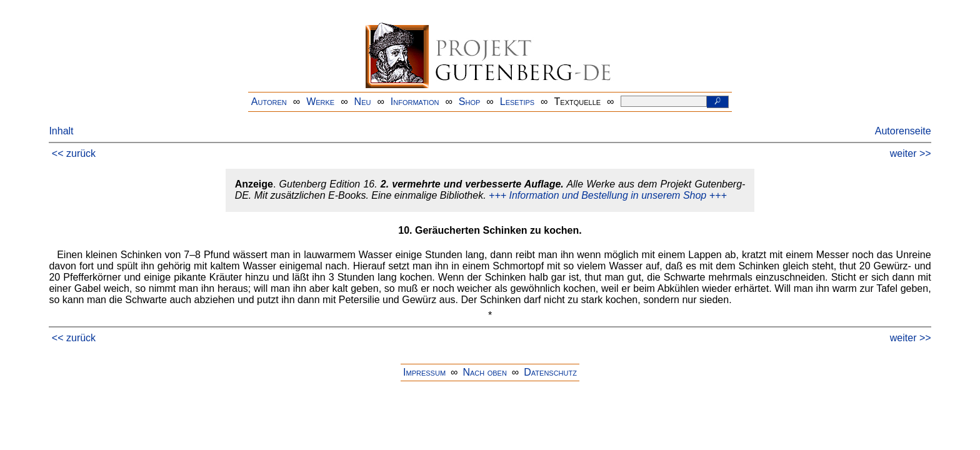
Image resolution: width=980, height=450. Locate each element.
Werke (320, 102)
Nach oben (484, 372)
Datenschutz (550, 372)
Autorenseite (903, 131)
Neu (363, 102)
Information (415, 102)
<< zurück (74, 153)
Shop (470, 102)
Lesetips (517, 102)
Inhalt (61, 131)
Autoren (269, 102)
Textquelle (578, 102)
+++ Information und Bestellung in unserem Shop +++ (608, 195)
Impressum (424, 372)
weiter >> (911, 153)
